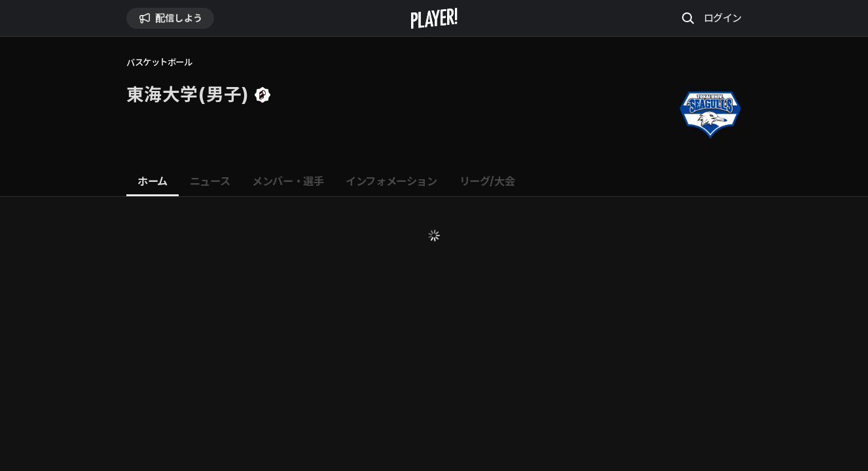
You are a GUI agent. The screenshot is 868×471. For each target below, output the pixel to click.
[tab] (153, 182)
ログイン (723, 18)
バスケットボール (159, 62)
